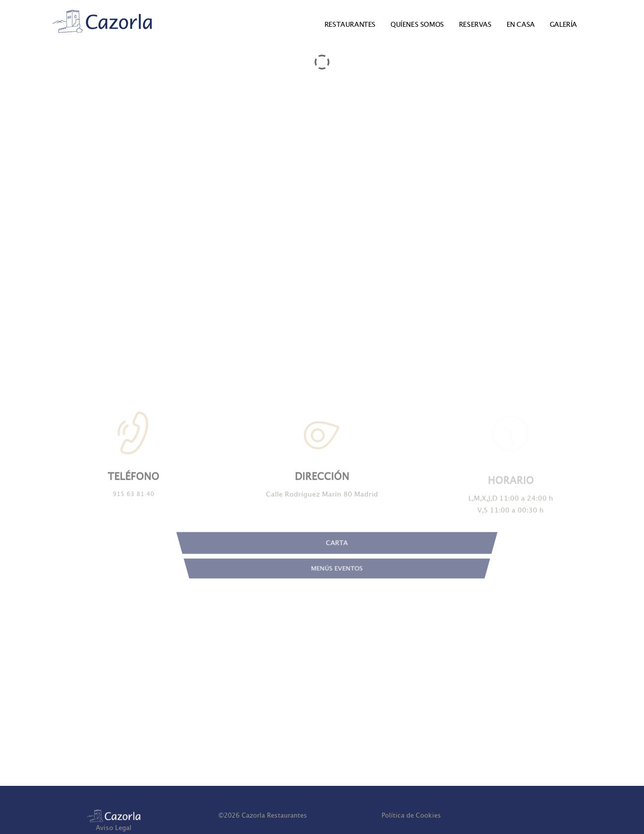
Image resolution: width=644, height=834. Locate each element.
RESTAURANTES (350, 24)
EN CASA (521, 24)
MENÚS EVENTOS (337, 579)
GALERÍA (563, 24)
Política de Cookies (411, 815)
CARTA (337, 553)
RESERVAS (475, 24)
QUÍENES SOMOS (417, 24)
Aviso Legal (114, 828)
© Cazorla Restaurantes (263, 815)
